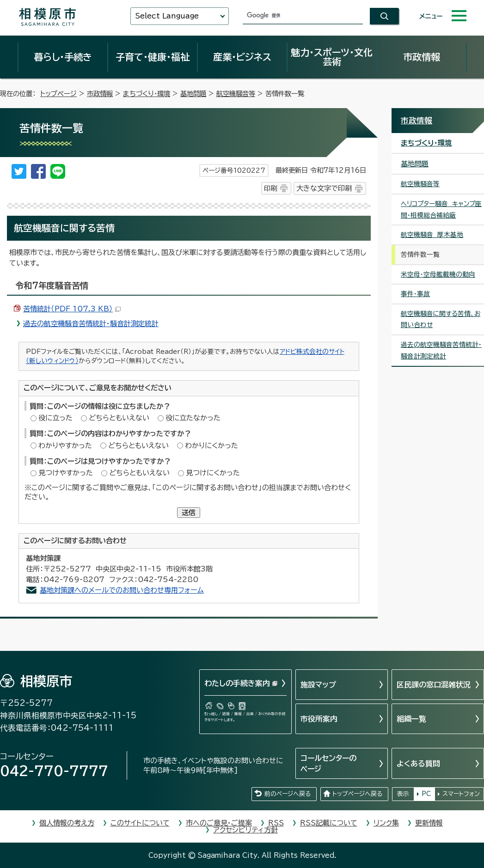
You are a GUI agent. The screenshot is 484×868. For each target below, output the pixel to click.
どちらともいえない (119, 418)
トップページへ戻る (357, 794)
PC (426, 794)
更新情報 (429, 823)
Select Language (167, 16)
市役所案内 (319, 719)
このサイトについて (140, 823)
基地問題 (193, 94)
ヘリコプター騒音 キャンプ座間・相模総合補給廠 (441, 209)
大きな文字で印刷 (324, 188)
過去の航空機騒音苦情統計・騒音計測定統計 (91, 324)
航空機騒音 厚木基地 (432, 235)
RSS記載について (329, 823)
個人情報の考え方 (67, 823)
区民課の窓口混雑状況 (434, 685)
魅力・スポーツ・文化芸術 (332, 57)
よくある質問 (418, 764)
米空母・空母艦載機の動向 (438, 274)
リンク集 (386, 823)
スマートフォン (461, 794)
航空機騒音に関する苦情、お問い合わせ (441, 319)
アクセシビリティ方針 (245, 830)
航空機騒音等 (236, 94)
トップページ (58, 94)
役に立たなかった (193, 418)
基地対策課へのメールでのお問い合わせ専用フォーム (122, 590)
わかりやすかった (65, 446)
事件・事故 (415, 294)
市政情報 (422, 57)
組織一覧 (411, 719)
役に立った (55, 418)
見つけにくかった (213, 473)
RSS (276, 823)
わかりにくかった (211, 446)
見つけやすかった (66, 473)
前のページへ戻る (288, 794)
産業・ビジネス (242, 57)
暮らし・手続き (63, 57)
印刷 (270, 188)
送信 (189, 513)
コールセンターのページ (328, 763)
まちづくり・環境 (147, 94)
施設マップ (318, 685)
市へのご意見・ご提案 (219, 823)
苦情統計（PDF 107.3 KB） (72, 309)
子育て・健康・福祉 (153, 57)
